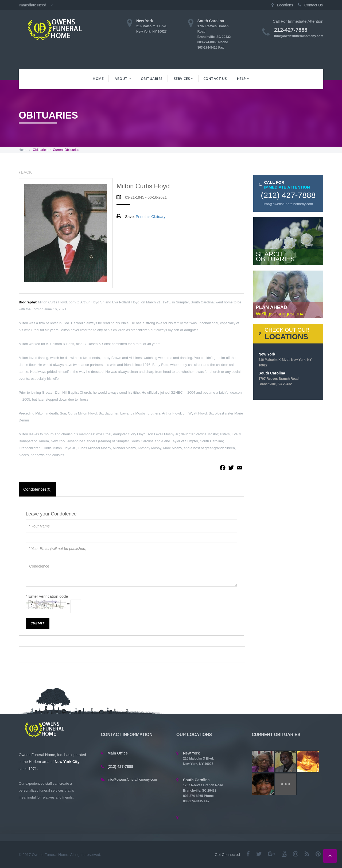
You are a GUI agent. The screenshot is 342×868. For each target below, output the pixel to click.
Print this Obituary (151, 217)
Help (243, 79)
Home (98, 79)
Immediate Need (38, 5)
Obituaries (152, 79)
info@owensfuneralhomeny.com (299, 36)
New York (285, 359)
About (123, 79)
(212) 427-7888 (288, 195)
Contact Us (215, 79)
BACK (25, 172)
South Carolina (279, 378)
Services (184, 79)
